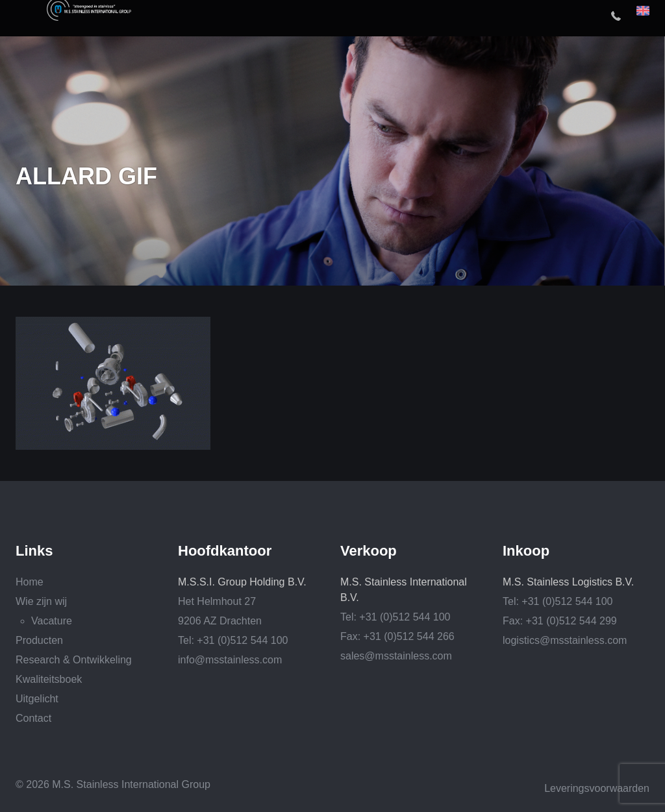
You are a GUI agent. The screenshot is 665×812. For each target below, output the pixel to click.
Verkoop (369, 551)
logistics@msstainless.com (565, 640)
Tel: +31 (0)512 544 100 (233, 640)
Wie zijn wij (41, 601)
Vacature (52, 621)
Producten (39, 640)
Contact (33, 718)
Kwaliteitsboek (49, 679)
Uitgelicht (37, 699)
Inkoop (526, 551)
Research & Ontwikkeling (74, 660)
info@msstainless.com (230, 660)
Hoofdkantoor (225, 551)
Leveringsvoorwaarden (597, 788)
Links (34, 551)
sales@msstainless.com (396, 656)
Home (30, 582)
